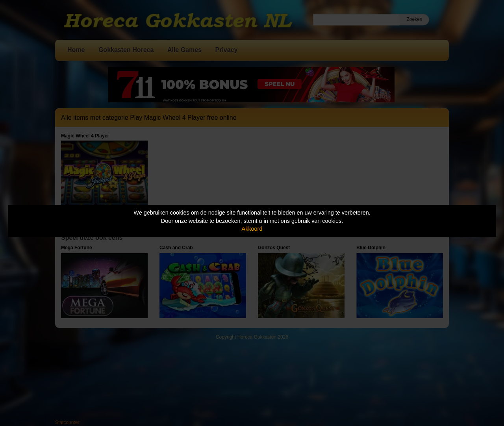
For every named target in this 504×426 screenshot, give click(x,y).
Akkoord (252, 229)
